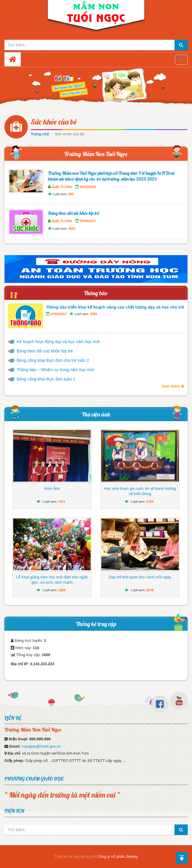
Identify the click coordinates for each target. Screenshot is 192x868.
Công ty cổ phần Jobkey (117, 856)
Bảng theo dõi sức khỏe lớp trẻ (74, 213)
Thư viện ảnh (96, 414)
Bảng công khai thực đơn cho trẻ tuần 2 (53, 360)
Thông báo (96, 293)
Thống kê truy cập (96, 624)
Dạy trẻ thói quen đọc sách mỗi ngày (140, 577)
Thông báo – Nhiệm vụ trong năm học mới (55, 370)
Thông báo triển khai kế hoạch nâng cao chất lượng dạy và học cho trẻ (115, 307)
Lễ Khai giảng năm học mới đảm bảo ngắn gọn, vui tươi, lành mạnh (52, 580)
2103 (150, 502)
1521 (62, 502)
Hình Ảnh (52, 489)
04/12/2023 (88, 187)
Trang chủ (40, 134)
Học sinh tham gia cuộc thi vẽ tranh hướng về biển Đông (140, 491)
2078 (150, 590)
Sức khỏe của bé (54, 122)
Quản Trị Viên (62, 187)
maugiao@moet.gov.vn (41, 746)
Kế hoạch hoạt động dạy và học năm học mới (58, 342)
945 (71, 194)
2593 (93, 314)
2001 (72, 229)
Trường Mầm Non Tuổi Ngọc (96, 154)
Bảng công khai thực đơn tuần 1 (46, 379)
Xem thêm (173, 386)
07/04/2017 (88, 221)
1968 (62, 590)
